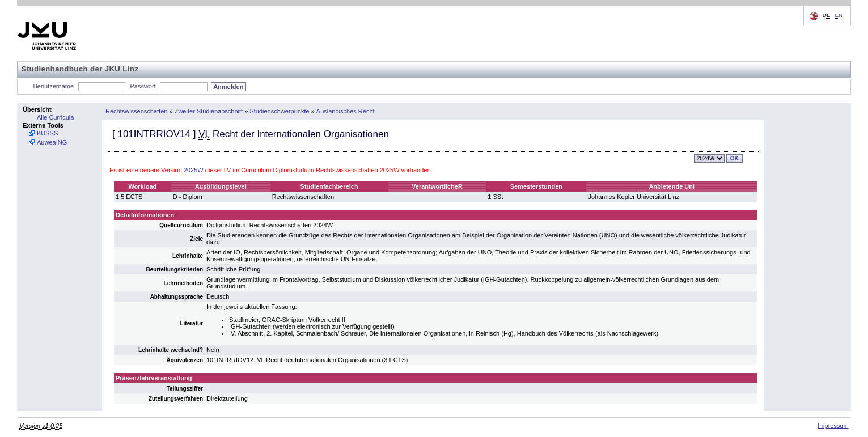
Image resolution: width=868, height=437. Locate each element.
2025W (194, 170)
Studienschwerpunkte (279, 111)
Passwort (143, 86)
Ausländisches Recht (346, 111)
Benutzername (54, 86)
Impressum (833, 426)
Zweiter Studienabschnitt (209, 111)
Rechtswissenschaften (136, 111)
